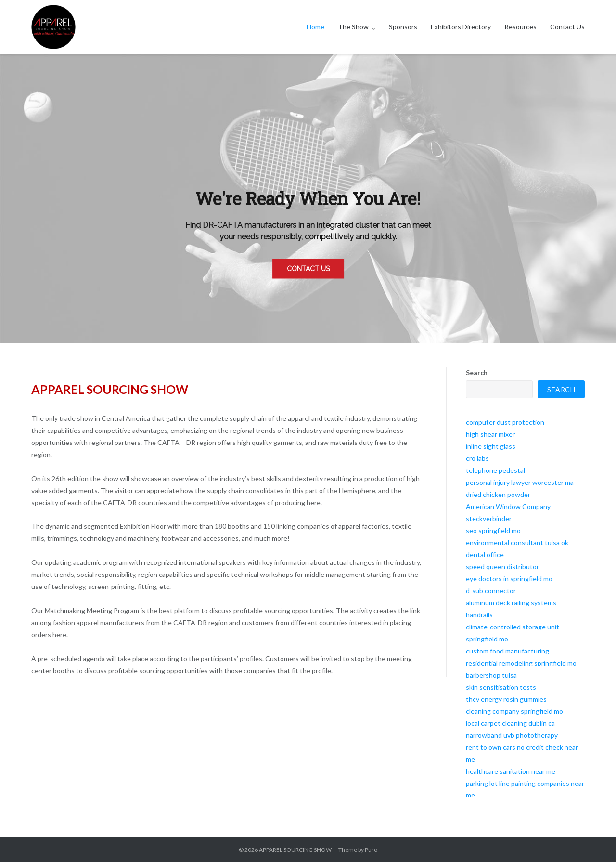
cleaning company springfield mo (514, 711)
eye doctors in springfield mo (509, 579)
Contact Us (567, 27)
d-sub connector (491, 591)
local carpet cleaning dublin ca (510, 723)
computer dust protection (505, 422)
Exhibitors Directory (461, 27)
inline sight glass (491, 446)
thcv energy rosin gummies (506, 699)
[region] (308, 198)
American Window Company (508, 506)
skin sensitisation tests (501, 687)
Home (315, 27)
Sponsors (403, 27)
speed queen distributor (502, 567)
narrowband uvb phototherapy (512, 735)
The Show (353, 27)
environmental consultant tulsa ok (517, 542)
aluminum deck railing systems (511, 603)
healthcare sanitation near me (511, 771)
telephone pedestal (495, 470)
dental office (485, 555)
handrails (479, 615)
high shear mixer (490, 434)
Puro (371, 850)
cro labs (477, 458)
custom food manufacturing (507, 651)
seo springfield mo (493, 530)
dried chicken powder (498, 494)
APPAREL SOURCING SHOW (295, 850)
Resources (520, 27)
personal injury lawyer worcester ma (520, 482)
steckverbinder (489, 518)
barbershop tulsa (491, 675)
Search (477, 372)
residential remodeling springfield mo (521, 663)
